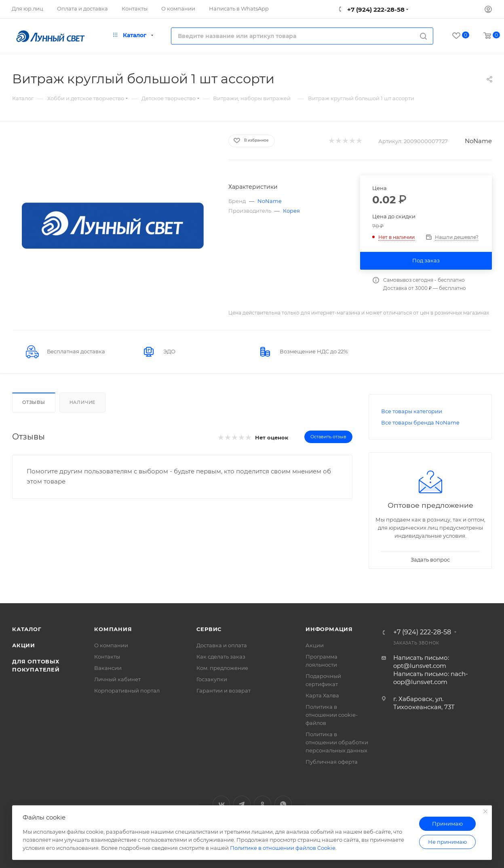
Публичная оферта (332, 762)
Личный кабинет (117, 679)
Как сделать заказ (221, 657)
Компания (113, 629)
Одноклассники (263, 804)
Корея (291, 211)
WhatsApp (283, 804)
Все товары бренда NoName (420, 422)
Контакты (107, 657)
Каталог (27, 629)
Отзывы (34, 402)
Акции (24, 645)
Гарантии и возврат (224, 691)
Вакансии (108, 668)
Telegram (242, 804)
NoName (478, 141)
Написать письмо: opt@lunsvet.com (421, 662)
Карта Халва (322, 695)
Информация (329, 629)
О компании (111, 645)
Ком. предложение (222, 668)
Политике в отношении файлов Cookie (283, 848)
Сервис (209, 629)
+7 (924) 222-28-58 (375, 10)
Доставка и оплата (222, 645)
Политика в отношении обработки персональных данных (337, 742)
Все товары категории (412, 411)
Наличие (83, 402)
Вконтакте (221, 804)
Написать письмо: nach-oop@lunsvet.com (431, 678)
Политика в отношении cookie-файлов (332, 715)
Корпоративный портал (127, 691)
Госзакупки (212, 679)
